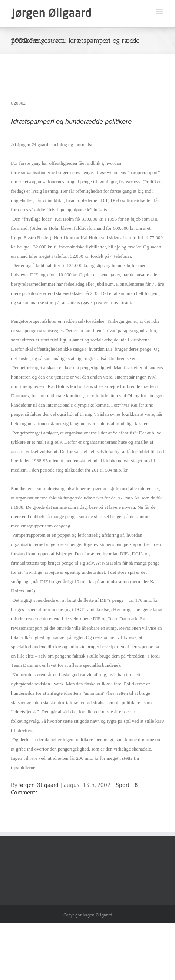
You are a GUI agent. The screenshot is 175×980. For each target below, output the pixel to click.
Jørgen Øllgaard (38, 785)
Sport (123, 785)
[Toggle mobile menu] (160, 11)
